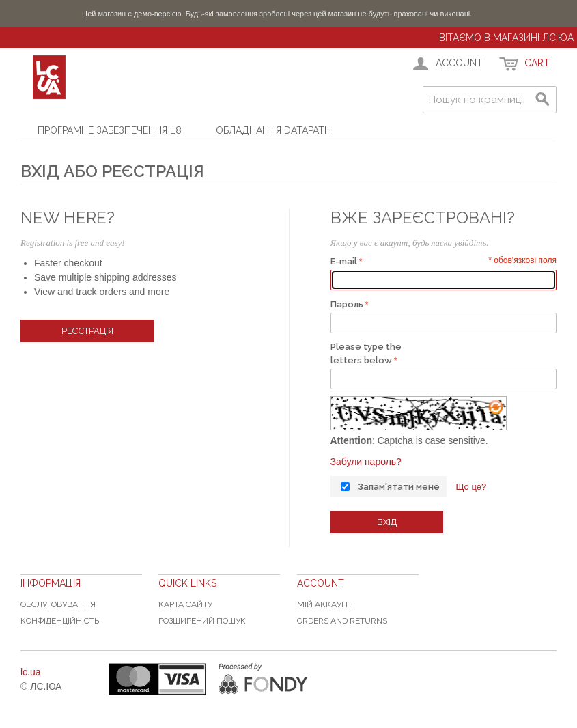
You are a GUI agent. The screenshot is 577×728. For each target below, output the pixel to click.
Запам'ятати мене (399, 487)
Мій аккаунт (325, 604)
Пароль (347, 304)
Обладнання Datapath (273, 130)
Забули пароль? (366, 462)
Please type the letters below (366, 353)
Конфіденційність (60, 621)
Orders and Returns (342, 621)
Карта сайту (185, 604)
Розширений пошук (202, 621)
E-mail (344, 261)
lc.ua (31, 672)
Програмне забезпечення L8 (110, 130)
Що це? (471, 487)
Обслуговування (58, 604)
